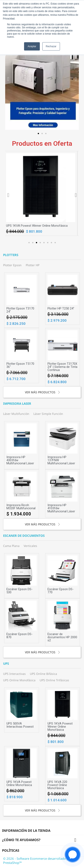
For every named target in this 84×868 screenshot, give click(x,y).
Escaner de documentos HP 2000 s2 (62, 637)
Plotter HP (33, 265)
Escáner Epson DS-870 (19, 636)
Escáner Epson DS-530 (19, 591)
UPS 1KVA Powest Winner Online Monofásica (38, 226)
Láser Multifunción (16, 414)
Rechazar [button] (51, 46)
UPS (6, 664)
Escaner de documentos (24, 536)
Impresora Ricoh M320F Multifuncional (21, 507)
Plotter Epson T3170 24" (20, 310)
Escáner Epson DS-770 (61, 591)
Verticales (30, 546)
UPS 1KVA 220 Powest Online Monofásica (57, 785)
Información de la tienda (26, 831)
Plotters (11, 255)
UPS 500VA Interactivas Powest (20, 725)
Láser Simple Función (48, 414)
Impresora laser (17, 404)
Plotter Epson (12, 265)
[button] (38, 134)
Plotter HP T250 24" (61, 308)
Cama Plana (11, 546)
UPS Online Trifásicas (54, 680)
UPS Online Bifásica (43, 674)
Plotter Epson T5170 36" (20, 365)
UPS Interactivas (14, 674)
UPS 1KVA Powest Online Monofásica (19, 783)
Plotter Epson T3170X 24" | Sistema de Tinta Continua (62, 367)
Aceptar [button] (32, 46)
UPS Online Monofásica (19, 680)
